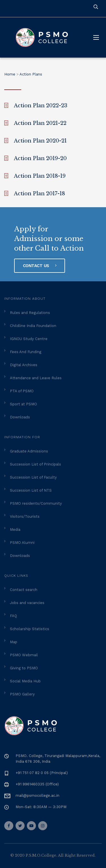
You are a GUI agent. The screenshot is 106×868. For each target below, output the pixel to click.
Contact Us (40, 266)
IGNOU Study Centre (29, 339)
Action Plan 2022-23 (41, 106)
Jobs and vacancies (27, 603)
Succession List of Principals (35, 464)
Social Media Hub (25, 681)
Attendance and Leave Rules (36, 378)
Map (14, 642)
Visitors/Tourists (25, 516)
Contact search (24, 590)
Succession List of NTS (31, 490)
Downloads (20, 417)
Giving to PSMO (24, 668)
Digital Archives (24, 365)
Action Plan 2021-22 (40, 123)
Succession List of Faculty (33, 477)
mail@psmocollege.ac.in (37, 795)
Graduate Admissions (29, 451)
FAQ (13, 616)
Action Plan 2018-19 (40, 176)
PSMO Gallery (22, 694)
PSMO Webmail (24, 655)
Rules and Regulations (30, 313)
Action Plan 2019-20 (40, 158)
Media (15, 530)
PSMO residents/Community (36, 503)
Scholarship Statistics (30, 629)
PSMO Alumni (22, 543)
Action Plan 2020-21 (40, 141)
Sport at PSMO (23, 404)
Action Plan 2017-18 (39, 194)
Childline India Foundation (33, 326)
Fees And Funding (26, 352)
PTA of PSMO (22, 391)
